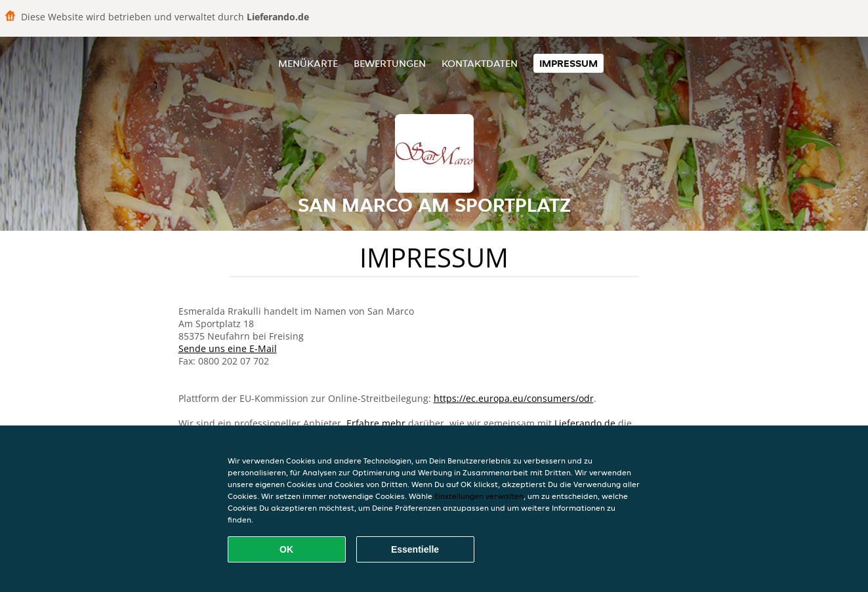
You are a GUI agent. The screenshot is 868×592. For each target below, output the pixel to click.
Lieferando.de (585, 423)
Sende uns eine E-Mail (228, 348)
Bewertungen (390, 63)
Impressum (568, 63)
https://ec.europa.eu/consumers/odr (514, 398)
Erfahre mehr (376, 423)
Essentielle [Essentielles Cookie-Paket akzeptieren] (415, 549)
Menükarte (308, 63)
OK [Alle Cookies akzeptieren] (286, 549)
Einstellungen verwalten (479, 496)
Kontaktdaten (480, 63)
